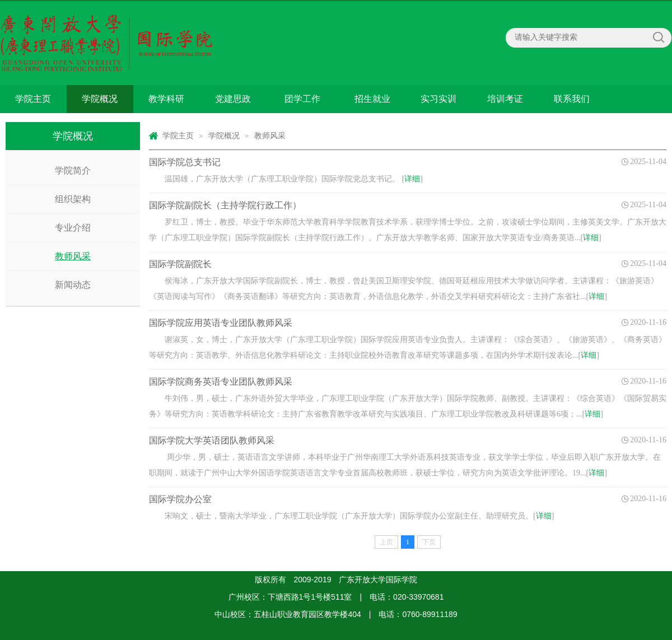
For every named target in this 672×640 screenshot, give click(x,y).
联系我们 (572, 99)
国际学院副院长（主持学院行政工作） (225, 205)
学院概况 (100, 99)
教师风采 (73, 256)
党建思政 (233, 99)
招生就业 (372, 99)
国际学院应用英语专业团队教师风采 (221, 323)
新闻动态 (73, 285)
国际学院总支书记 (185, 162)
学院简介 (73, 170)
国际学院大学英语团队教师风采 (212, 440)
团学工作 (302, 99)
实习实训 (438, 99)
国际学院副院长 (180, 264)
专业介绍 (73, 228)
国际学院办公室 (180, 499)
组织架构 (73, 199)
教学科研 (166, 99)
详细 (412, 179)
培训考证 (505, 99)
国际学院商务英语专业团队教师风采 (221, 382)
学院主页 (33, 99)
